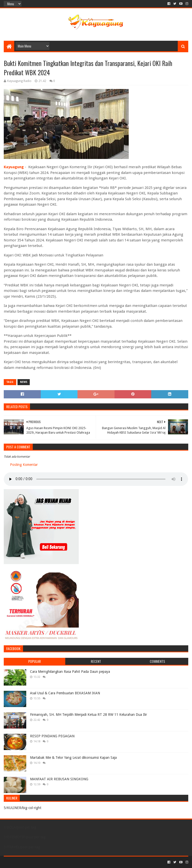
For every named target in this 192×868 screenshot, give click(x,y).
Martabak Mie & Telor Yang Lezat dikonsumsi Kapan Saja (73, 758)
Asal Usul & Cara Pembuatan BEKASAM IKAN (65, 693)
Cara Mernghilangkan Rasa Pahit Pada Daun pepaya (70, 672)
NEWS (24, 382)
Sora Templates (31, 862)
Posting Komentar (24, 465)
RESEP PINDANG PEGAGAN (52, 736)
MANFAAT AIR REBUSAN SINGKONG (59, 779)
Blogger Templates (60, 862)
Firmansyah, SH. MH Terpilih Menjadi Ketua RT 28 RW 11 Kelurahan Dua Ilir (88, 715)
